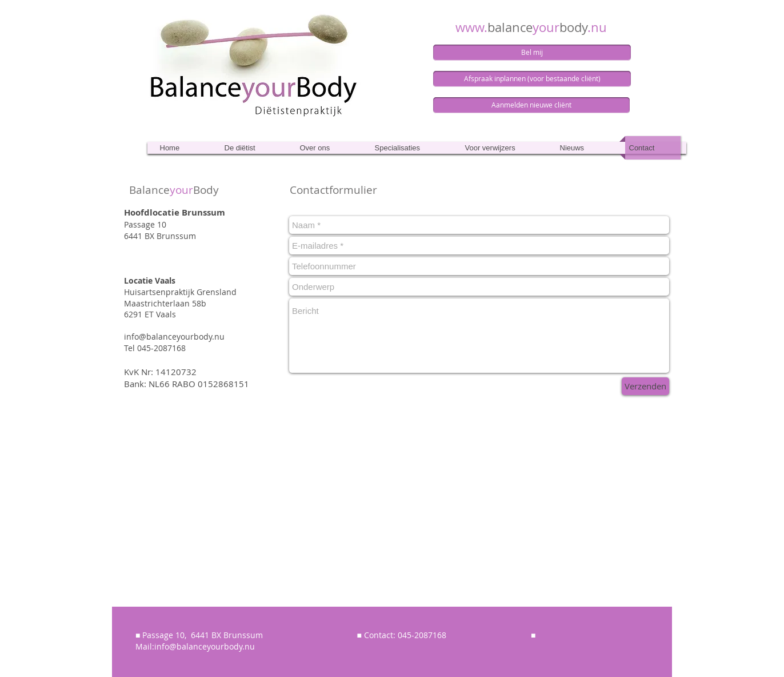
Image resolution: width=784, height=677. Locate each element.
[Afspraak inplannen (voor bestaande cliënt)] (532, 79)
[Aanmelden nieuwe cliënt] (531, 105)
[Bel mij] (532, 53)
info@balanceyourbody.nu (174, 336)
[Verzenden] (645, 386)
